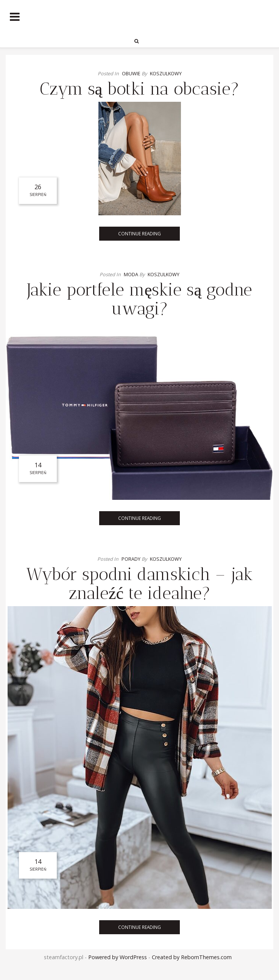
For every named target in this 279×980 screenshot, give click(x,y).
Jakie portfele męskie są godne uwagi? (140, 299)
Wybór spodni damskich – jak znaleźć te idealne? (139, 584)
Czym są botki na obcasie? (140, 89)
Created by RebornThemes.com (192, 957)
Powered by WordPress (118, 957)
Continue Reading (139, 233)
